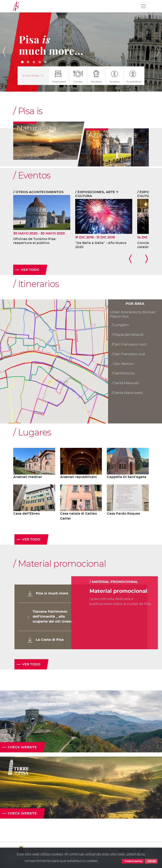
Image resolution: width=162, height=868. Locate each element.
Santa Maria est (125, 383)
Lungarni (120, 325)
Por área (135, 304)
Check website (22, 747)
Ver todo (30, 270)
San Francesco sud (128, 354)
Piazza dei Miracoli (128, 335)
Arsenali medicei (28, 477)
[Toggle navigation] (143, 6)
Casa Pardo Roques (123, 514)
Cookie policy (133, 861)
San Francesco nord (129, 344)
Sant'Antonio (123, 373)
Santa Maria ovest (127, 393)
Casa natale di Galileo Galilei (79, 516)
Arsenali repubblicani (79, 477)
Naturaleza (36, 128)
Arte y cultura (113, 135)
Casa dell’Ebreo (26, 514)
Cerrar (151, 861)
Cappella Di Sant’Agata (127, 477)
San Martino (123, 364)
